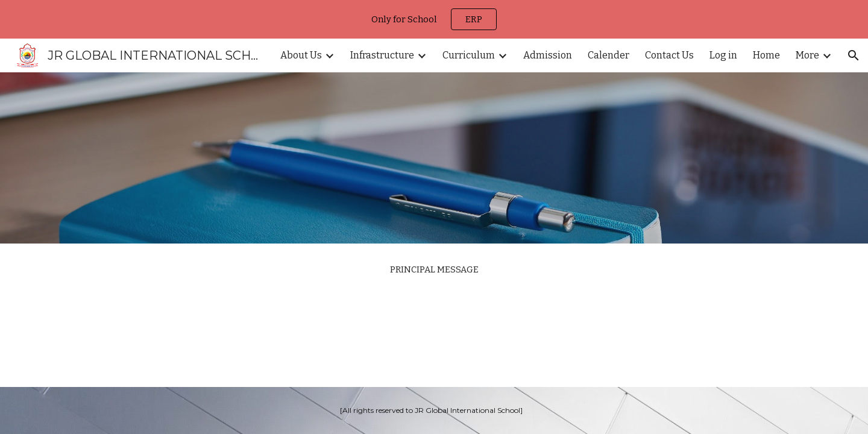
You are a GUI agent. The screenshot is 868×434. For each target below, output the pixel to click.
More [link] (807, 55)
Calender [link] (609, 55)
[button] (854, 55)
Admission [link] (548, 55)
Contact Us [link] (669, 55)
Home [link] (766, 55)
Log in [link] (723, 55)
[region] (434, 19)
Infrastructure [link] (382, 55)
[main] (434, 270)
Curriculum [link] (469, 55)
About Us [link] (301, 55)
